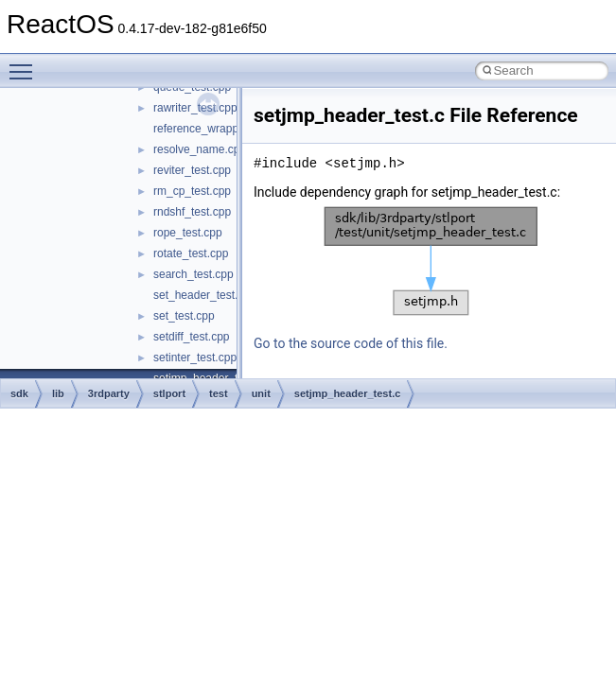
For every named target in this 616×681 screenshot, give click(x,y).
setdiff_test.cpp (192, 337)
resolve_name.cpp (200, 149)
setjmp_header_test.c (348, 393)
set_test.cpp (184, 316)
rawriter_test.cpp (195, 108)
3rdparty (109, 393)
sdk (19, 393)
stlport (169, 393)
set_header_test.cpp (205, 295)
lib (58, 393)
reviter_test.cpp (192, 170)
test (219, 393)
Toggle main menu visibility (26, 63)
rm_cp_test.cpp (192, 191)
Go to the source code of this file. (351, 343)
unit (261, 393)
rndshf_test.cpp (192, 212)
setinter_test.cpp (195, 358)
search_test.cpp (194, 274)
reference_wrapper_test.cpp (224, 129)
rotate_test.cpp (191, 253)
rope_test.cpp (188, 233)
